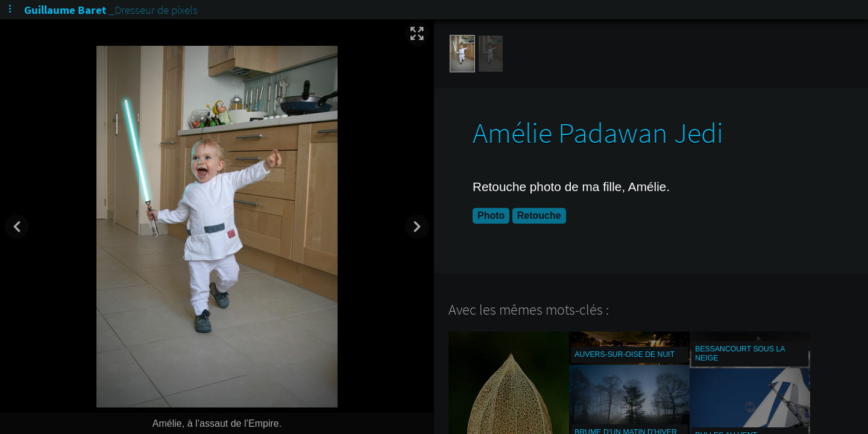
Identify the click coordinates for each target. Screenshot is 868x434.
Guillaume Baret (65, 10)
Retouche (539, 215)
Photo (491, 215)
